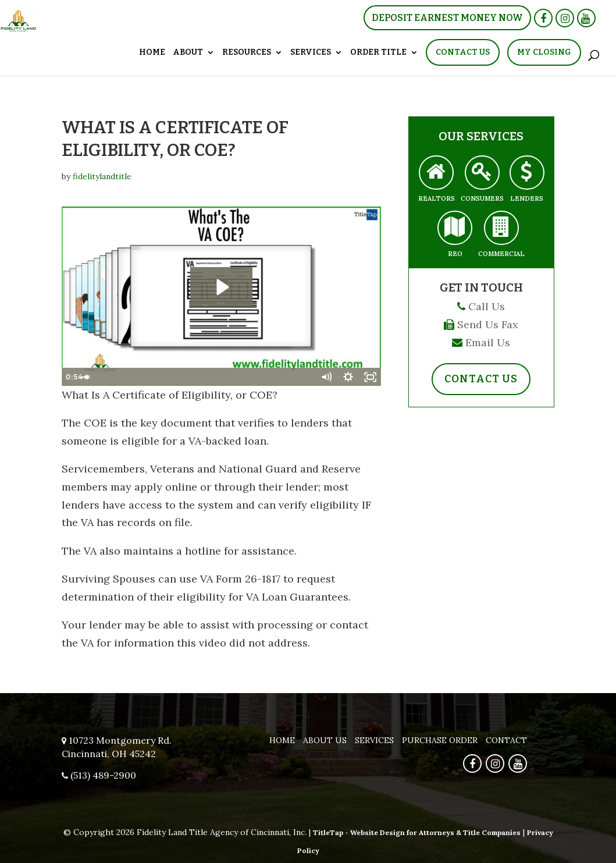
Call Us (487, 306)
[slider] (209, 377)
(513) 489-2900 (103, 775)
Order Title (378, 53)
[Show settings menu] (348, 377)
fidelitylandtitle (102, 176)
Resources (247, 53)
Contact (506, 740)
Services (311, 53)
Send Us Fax (488, 324)
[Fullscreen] (370, 377)
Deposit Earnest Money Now (447, 18)
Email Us (488, 342)
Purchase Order (440, 740)
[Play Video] (73, 377)
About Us (325, 740)
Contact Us (463, 52)
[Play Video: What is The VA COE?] (221, 287)
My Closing (544, 52)
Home (152, 53)
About (188, 53)
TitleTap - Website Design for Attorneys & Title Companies (417, 832)
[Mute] (326, 377)
